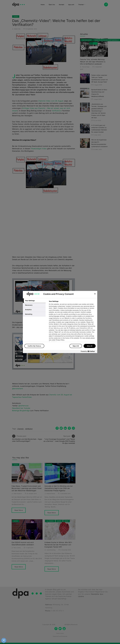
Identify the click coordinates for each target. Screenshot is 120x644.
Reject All (76, 346)
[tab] (34, 301)
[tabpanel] (72, 327)
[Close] (95, 294)
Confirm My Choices (34, 346)
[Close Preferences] (4, 640)
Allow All (90, 346)
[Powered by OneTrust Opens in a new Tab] (88, 352)
